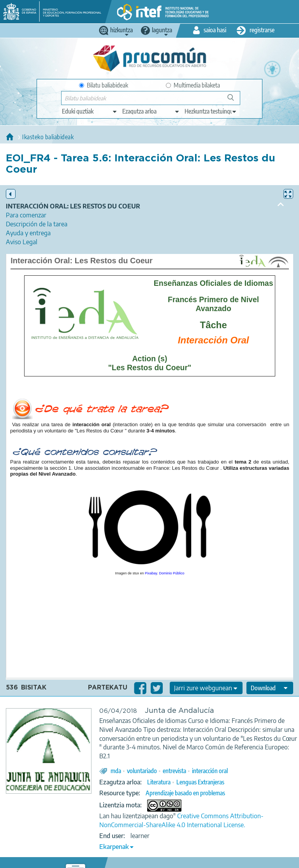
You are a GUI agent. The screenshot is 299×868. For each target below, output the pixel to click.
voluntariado (142, 771)
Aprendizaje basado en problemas (185, 793)
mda (116, 771)
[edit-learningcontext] (211, 111)
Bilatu (234, 101)
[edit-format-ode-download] (270, 688)
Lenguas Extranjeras (200, 782)
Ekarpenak (114, 847)
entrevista (174, 771)
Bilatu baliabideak (104, 85)
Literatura (159, 782)
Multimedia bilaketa (193, 85)
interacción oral (210, 771)
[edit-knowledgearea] (151, 111)
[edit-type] (90, 111)
